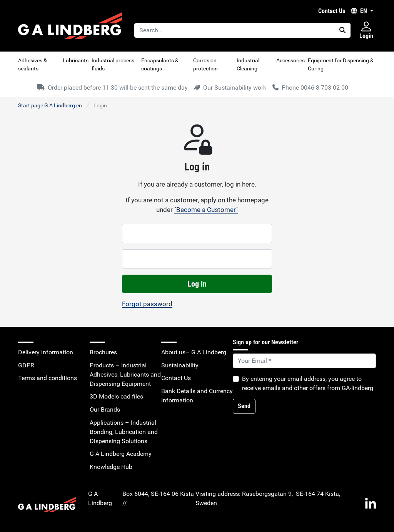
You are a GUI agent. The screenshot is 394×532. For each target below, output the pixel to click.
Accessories (290, 60)
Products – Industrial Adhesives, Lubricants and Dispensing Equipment (125, 374)
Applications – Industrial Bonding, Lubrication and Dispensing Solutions (124, 432)
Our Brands (105, 409)
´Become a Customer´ (206, 210)
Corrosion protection (205, 64)
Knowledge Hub (111, 467)
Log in (197, 284)
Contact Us (332, 11)
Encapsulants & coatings (160, 64)
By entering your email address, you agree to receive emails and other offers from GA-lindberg (308, 383)
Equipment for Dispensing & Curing (341, 64)
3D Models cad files (116, 396)
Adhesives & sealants (33, 64)
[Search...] (235, 30)
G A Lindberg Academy (121, 454)
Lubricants (76, 60)
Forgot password (147, 304)
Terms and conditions (48, 378)
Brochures (103, 352)
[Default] (304, 361)
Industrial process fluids (113, 64)
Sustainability (180, 365)
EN (360, 11)
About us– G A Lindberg (194, 352)
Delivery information (46, 352)
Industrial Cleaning (248, 64)
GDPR (26, 365)
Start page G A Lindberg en (50, 105)
